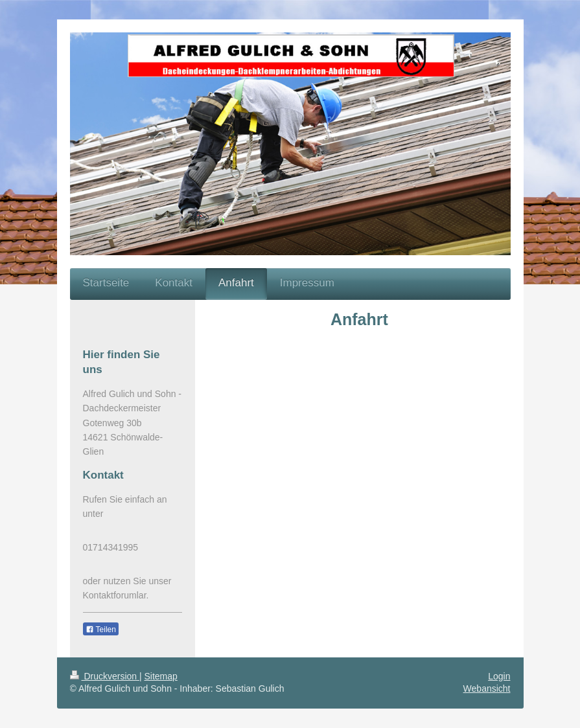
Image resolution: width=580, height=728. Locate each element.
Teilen (101, 630)
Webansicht (487, 688)
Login (499, 676)
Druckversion (105, 676)
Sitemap (161, 676)
